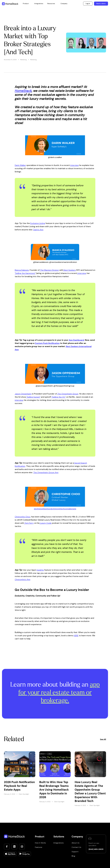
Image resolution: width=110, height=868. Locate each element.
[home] (10, 4)
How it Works (40, 843)
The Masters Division (49, 270)
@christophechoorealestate (63, 509)
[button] (26, 4)
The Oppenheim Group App (46, 472)
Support (75, 852)
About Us (75, 843)
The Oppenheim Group (68, 394)
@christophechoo (42, 509)
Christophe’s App (23, 579)
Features (39, 847)
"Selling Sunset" (33, 397)
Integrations (39, 4)
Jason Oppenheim (23, 394)
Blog (73, 856)
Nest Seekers (69, 270)
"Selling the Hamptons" (25, 273)
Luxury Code (45, 523)
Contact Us (76, 847)
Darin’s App (38, 230)
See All (103, 739)
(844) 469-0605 (96, 849)
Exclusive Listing (38, 223)
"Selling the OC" (58, 397)
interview (74, 165)
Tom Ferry (29, 523)
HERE (76, 635)
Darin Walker (20, 165)
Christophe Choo (22, 517)
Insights (40, 570)
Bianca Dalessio (22, 270)
